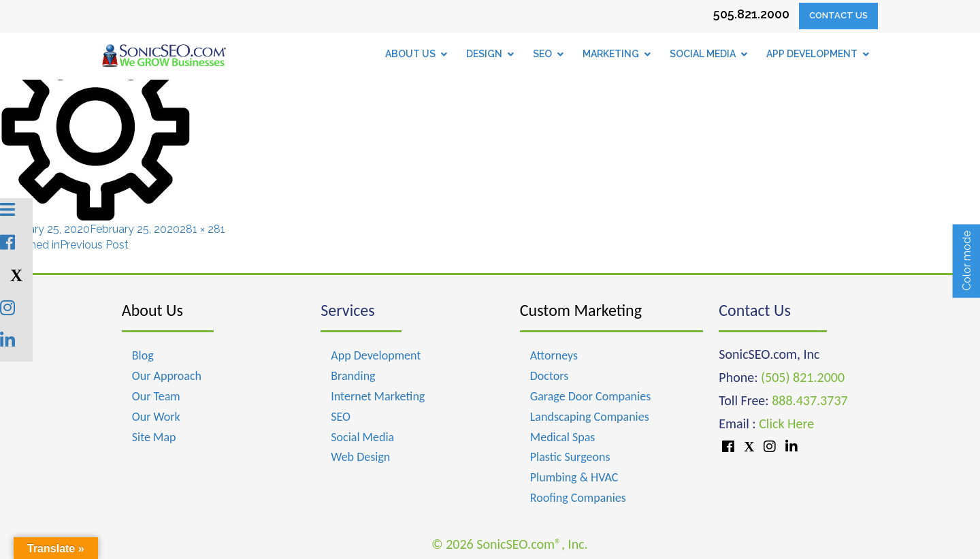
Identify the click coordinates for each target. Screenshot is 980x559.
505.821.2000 (751, 14)
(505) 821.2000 (803, 377)
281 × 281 (202, 229)
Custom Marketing (581, 310)
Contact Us (838, 15)
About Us (152, 310)
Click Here (786, 424)
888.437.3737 (810, 400)
